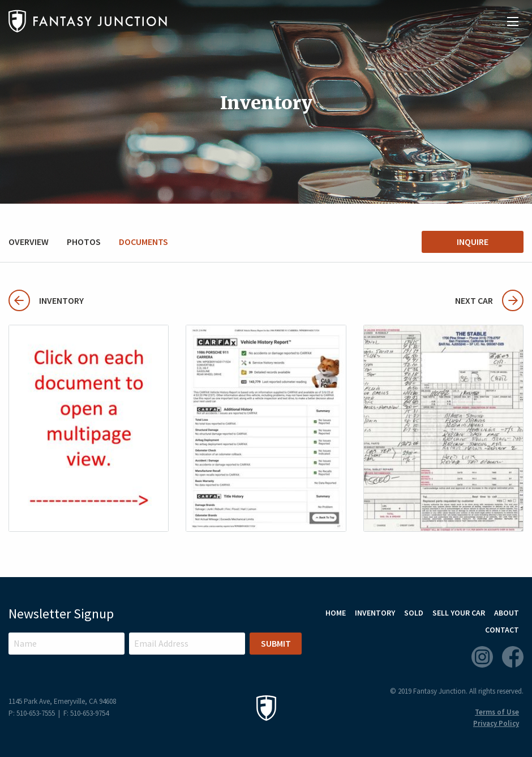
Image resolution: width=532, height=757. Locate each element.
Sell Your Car (459, 613)
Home (336, 613)
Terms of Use (497, 712)
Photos (84, 242)
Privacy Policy (496, 723)
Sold (414, 613)
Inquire (473, 242)
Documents (143, 242)
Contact (502, 630)
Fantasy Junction (88, 21)
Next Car (489, 300)
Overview (29, 242)
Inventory (46, 300)
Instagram (482, 657)
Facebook (513, 657)
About (507, 613)
